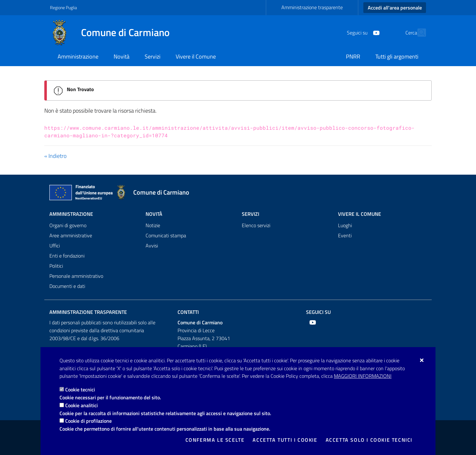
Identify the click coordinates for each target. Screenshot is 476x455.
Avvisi (152, 246)
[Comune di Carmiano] (114, 33)
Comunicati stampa (166, 235)
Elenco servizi (256, 225)
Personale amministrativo (76, 276)
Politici (56, 266)
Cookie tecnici (80, 390)
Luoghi (345, 225)
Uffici (55, 246)
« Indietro (55, 156)
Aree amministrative (71, 235)
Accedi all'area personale (395, 8)
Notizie (153, 225)
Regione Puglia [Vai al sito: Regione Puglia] (63, 7)
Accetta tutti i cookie (285, 440)
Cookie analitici (81, 405)
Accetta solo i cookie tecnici (369, 440)
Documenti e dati (67, 286)
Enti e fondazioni (67, 256)
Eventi (345, 235)
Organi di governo (68, 225)
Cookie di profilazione (88, 421)
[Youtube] (362, 32)
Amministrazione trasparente (312, 7)
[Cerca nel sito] (418, 33)
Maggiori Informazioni (363, 376)
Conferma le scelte (215, 440)
